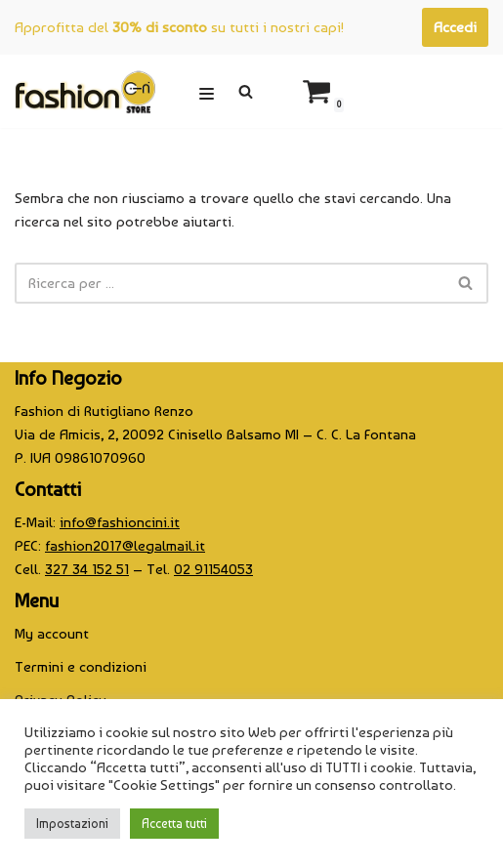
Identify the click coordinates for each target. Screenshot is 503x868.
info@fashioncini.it (120, 522)
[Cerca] (246, 91)
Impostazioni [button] (72, 824)
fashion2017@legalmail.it (125, 546)
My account (52, 634)
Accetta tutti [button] (174, 824)
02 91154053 (213, 569)
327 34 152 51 (87, 569)
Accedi (455, 27)
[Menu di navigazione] (207, 91)
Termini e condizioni (81, 667)
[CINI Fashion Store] (85, 91)
